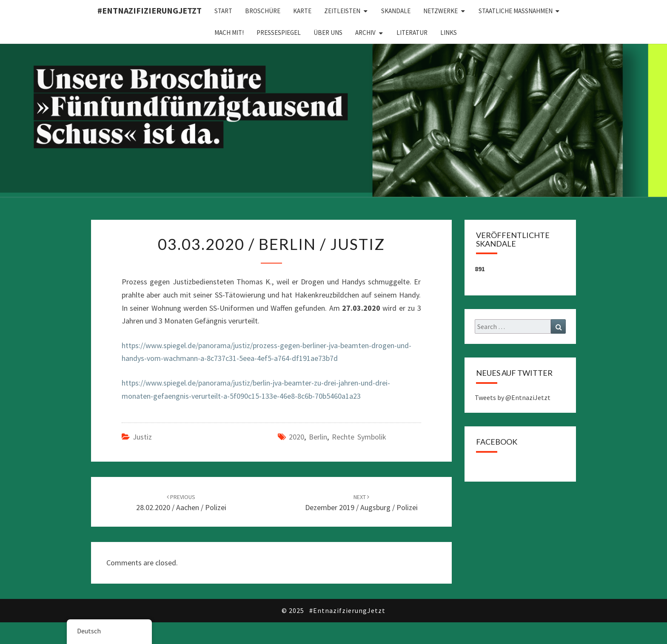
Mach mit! (229, 33)
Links (449, 33)
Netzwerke (440, 11)
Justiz (142, 437)
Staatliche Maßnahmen (516, 11)
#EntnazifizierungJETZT (150, 10)
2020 (296, 437)
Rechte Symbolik (359, 437)
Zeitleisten (342, 11)
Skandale (396, 11)
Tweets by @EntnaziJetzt (513, 397)
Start (223, 11)
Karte (302, 11)
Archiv (365, 33)
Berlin (318, 437)
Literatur (412, 33)
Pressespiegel (279, 33)
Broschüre (263, 11)
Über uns (328, 33)
